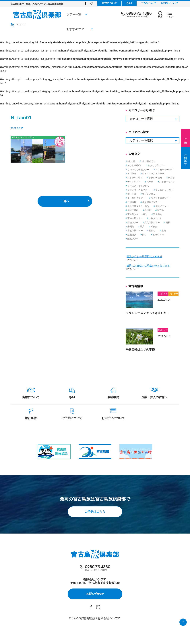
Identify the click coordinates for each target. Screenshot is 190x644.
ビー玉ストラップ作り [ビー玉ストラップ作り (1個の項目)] (146, 186)
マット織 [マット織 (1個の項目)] (140, 194)
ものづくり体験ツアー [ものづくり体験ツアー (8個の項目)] (146, 170)
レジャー (181, 294)
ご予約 (185, 138)
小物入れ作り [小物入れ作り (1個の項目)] (163, 218)
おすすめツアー (98, 14)
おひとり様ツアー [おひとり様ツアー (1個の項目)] (164, 165)
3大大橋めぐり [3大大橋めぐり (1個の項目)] (157, 161)
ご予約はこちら (95, 512)
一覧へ (65, 201)
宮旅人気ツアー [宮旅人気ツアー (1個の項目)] (143, 218)
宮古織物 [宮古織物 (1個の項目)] (166, 214)
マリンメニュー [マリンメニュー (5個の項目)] (158, 194)
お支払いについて (177, 3)
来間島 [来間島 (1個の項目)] (139, 227)
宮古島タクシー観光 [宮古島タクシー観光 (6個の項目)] (145, 214)
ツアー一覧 (66, 14)
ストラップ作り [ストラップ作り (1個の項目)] (143, 178)
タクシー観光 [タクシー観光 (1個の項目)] (163, 178)
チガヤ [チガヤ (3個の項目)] (179, 178)
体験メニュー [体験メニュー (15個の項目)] (170, 206)
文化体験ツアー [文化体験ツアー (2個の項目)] (160, 223)
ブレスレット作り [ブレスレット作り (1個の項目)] (172, 190)
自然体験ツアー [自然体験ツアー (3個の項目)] (143, 231)
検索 (168, 14)
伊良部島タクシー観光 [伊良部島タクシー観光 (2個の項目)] (146, 206)
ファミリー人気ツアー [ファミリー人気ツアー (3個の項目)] (146, 190)
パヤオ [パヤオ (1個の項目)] (158, 182)
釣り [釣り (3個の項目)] (152, 235)
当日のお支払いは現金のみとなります (156, 265)
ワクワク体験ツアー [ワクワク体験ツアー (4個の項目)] (169, 198)
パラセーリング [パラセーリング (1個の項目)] (175, 182)
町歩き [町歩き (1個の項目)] (162, 227)
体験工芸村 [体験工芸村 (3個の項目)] (141, 210)
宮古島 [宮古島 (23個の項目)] (168, 210)
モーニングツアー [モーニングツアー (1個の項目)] (144, 198)
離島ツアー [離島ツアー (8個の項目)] (141, 239)
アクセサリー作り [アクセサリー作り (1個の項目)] (172, 170)
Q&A (137, 3)
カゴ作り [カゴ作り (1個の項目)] (140, 174)
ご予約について (156, 3)
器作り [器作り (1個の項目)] (156, 210)
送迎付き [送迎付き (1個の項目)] (140, 235)
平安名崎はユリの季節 (148, 349)
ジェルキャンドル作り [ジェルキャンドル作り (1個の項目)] (161, 174)
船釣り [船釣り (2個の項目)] (160, 231)
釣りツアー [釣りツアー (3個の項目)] (166, 235)
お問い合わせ (185, 158)
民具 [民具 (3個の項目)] (150, 227)
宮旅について (117, 3)
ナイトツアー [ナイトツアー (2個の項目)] (142, 182)
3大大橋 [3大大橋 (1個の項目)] (139, 161)
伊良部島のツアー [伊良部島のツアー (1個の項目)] (159, 202)
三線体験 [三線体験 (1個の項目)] (140, 202)
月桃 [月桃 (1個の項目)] (176, 223)
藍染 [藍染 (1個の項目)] (172, 231)
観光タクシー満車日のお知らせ (152, 256)
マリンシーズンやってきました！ (155, 313)
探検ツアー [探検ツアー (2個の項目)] (141, 223)
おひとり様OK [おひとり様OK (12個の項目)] (142, 165)
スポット (170, 294)
